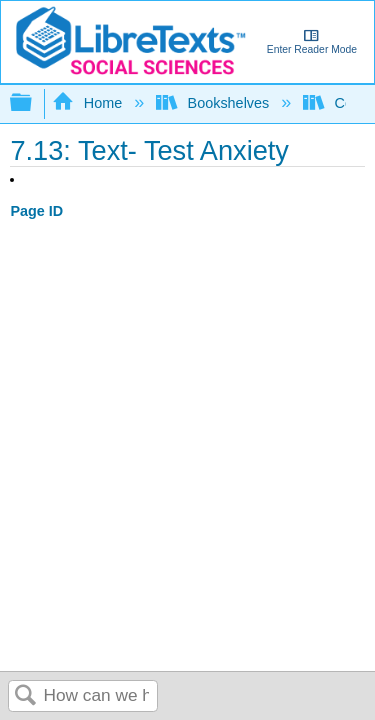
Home (89, 103)
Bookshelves (214, 103)
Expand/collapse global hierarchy (34, 103)
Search (26, 696)
